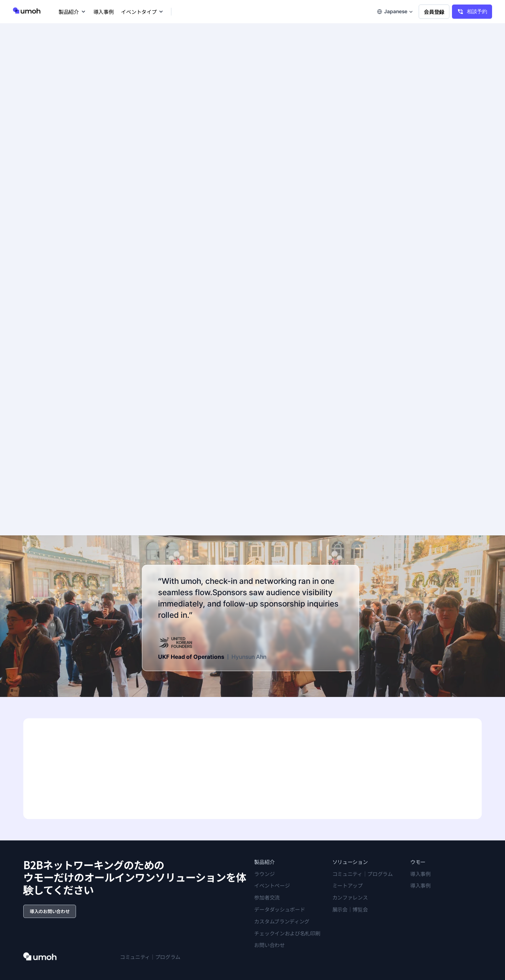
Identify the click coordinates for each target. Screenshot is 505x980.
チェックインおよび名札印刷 (287, 933)
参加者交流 (267, 897)
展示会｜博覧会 (350, 909)
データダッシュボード (279, 909)
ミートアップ (348, 885)
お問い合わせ (269, 945)
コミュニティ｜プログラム (363, 874)
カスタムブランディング (282, 921)
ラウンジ (264, 874)
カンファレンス (350, 897)
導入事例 (420, 874)
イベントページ (272, 885)
